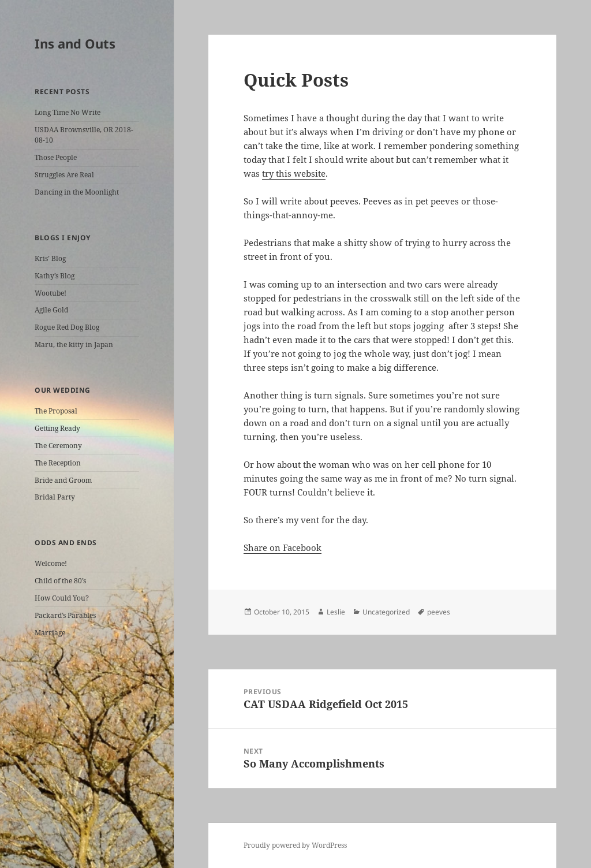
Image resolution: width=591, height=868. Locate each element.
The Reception (58, 463)
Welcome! (51, 563)
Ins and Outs (75, 43)
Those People (56, 157)
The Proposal (56, 411)
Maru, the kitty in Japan (74, 344)
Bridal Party (55, 497)
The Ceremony (58, 446)
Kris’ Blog (50, 258)
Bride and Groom (63, 480)
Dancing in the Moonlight (77, 192)
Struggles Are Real (64, 175)
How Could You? (62, 598)
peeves (439, 612)
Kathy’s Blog (55, 276)
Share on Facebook (283, 547)
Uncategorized (386, 612)
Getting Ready (57, 428)
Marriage (50, 633)
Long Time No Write (68, 112)
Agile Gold (51, 310)
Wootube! (51, 293)
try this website (294, 173)
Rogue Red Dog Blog (67, 327)
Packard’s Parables (65, 615)
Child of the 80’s (60, 581)
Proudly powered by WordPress (295, 845)
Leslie (336, 612)
